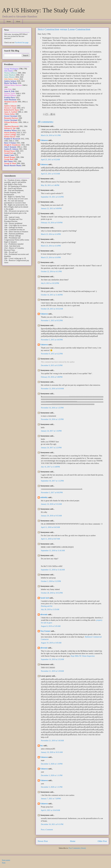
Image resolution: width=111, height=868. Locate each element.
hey (42, 746)
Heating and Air (47, 606)
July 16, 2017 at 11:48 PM (50, 467)
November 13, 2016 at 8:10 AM (52, 389)
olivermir (44, 614)
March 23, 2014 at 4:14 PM (51, 234)
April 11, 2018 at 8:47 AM (50, 539)
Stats (4, 863)
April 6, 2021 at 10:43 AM (50, 810)
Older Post (102, 841)
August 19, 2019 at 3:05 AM (51, 643)
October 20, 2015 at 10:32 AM (52, 309)
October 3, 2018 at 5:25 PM (51, 581)
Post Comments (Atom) (77, 848)
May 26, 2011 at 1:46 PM (50, 185)
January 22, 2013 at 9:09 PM (51, 208)
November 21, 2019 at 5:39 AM (52, 671)
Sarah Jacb (45, 598)
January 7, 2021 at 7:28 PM (51, 799)
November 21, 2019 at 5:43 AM (52, 741)
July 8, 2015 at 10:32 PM (50, 283)
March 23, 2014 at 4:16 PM (51, 257)
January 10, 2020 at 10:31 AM (52, 752)
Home (9, 21)
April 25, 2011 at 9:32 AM (50, 160)
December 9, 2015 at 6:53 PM (52, 365)
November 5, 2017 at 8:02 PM (52, 493)
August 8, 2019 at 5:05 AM (51, 626)
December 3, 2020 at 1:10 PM (52, 764)
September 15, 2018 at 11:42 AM (53, 570)
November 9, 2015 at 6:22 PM (52, 354)
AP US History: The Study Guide (43, 10)
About (18, 21)
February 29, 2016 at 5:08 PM (52, 377)
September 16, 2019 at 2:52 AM (52, 659)
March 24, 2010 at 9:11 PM (51, 135)
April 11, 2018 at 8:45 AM (50, 527)
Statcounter (6, 860)
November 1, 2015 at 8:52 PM (52, 321)
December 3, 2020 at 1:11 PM (52, 775)
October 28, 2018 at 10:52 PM (52, 593)
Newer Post (43, 841)
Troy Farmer (45, 631)
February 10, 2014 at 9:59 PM (52, 223)
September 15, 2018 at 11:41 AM (53, 551)
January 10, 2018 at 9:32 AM (51, 504)
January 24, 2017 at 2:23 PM (51, 448)
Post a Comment (47, 830)
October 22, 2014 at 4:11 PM (51, 272)
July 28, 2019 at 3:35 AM (50, 609)
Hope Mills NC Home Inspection (83, 656)
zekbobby (44, 497)
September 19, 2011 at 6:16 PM (52, 197)
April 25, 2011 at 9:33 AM (50, 174)
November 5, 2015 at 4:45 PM (52, 340)
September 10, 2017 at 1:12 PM (52, 481)
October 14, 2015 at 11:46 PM (52, 295)
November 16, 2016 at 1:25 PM (52, 408)
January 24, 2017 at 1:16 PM (51, 431)
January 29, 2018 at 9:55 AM (51, 516)
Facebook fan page (22, 43)
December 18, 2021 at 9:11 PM (52, 824)
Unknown (44, 140)
